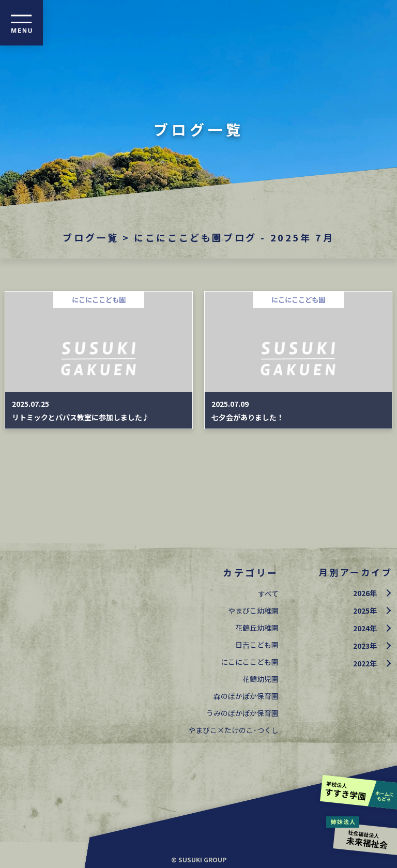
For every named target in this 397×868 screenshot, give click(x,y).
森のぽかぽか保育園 (246, 696)
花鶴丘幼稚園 (257, 628)
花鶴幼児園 (261, 679)
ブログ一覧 (90, 237)
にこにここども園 (250, 662)
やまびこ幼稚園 (253, 611)
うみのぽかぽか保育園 (242, 713)
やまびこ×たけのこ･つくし (233, 730)
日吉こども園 (257, 645)
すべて (268, 593)
